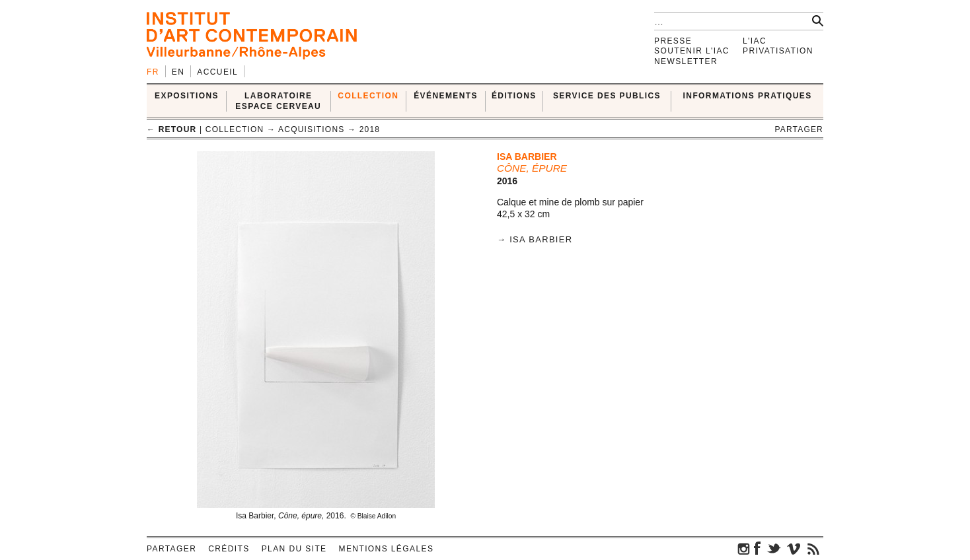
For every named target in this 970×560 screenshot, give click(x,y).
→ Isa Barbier (535, 239)
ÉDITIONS (514, 96)
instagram (744, 548)
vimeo (794, 548)
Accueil (217, 72)
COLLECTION (368, 96)
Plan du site (294, 549)
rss (813, 548)
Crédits (229, 549)
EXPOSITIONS (187, 96)
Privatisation (778, 51)
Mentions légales (387, 549)
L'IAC (755, 41)
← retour (171, 129)
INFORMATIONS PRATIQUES (748, 96)
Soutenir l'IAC (692, 51)
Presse (673, 41)
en (178, 72)
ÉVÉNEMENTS (446, 96)
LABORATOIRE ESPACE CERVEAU (278, 101)
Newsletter (686, 61)
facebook (757, 548)
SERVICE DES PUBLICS (607, 96)
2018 (370, 129)
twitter (774, 548)
